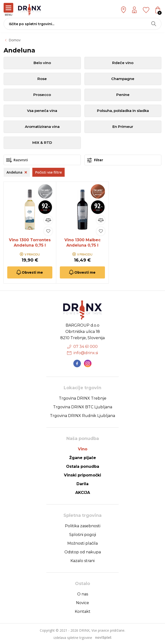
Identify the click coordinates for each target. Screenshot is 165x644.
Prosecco (42, 95)
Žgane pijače (83, 457)
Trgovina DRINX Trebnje (83, 398)
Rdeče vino (123, 63)
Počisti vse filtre (48, 172)
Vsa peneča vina (42, 111)
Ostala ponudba (83, 466)
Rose (42, 79)
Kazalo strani (82, 560)
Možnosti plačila (82, 543)
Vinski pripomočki (82, 475)
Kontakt (83, 611)
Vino (83, 449)
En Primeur (123, 127)
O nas (83, 594)
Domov (15, 40)
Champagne (123, 79)
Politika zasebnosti (83, 525)
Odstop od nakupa (83, 552)
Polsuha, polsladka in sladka (123, 111)
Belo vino (42, 63)
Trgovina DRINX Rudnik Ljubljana (82, 415)
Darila (82, 483)
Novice (82, 602)
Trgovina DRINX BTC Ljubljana (83, 406)
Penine (123, 95)
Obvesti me (29, 272)
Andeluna (17, 172)
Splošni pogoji (83, 534)
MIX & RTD (42, 143)
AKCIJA (83, 492)
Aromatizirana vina (42, 127)
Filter (95, 160)
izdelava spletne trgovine (73, 637)
